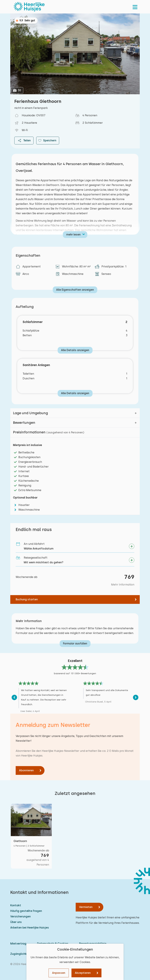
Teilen (24, 141)
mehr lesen (73, 235)
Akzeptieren (83, 973)
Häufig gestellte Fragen (26, 911)
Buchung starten (27, 599)
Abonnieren (26, 770)
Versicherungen (20, 916)
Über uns (16, 922)
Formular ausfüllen (75, 643)
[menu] (135, 7)
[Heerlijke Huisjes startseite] (29, 7)
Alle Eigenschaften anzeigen (75, 290)
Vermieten (86, 907)
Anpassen (59, 973)
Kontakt (16, 905)
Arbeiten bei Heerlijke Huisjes (30, 928)
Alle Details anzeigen (75, 350)
